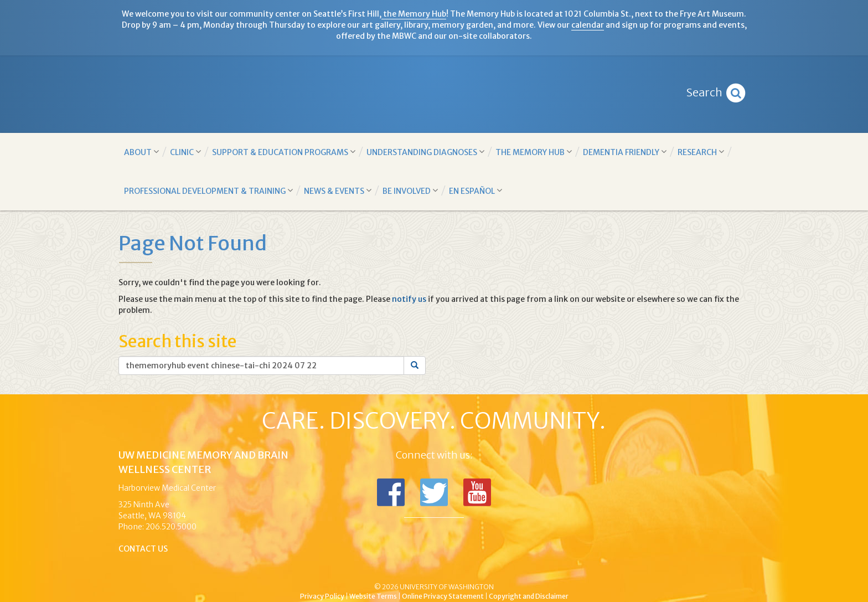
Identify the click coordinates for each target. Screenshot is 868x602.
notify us (409, 299)
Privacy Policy (322, 596)
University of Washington (481, 568)
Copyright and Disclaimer (529, 596)
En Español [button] (476, 191)
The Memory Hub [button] (534, 152)
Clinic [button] (185, 152)
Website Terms (373, 596)
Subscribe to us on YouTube (477, 492)
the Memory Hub (414, 14)
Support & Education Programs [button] (284, 152)
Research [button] (701, 152)
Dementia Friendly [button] (625, 152)
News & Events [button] (338, 191)
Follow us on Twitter (434, 492)
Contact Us (143, 549)
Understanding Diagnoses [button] (425, 152)
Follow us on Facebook (391, 492)
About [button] (141, 152)
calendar (588, 25)
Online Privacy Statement (443, 596)
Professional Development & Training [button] (208, 191)
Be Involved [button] (410, 191)
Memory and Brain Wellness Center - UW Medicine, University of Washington (434, 94)
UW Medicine (343, 568)
